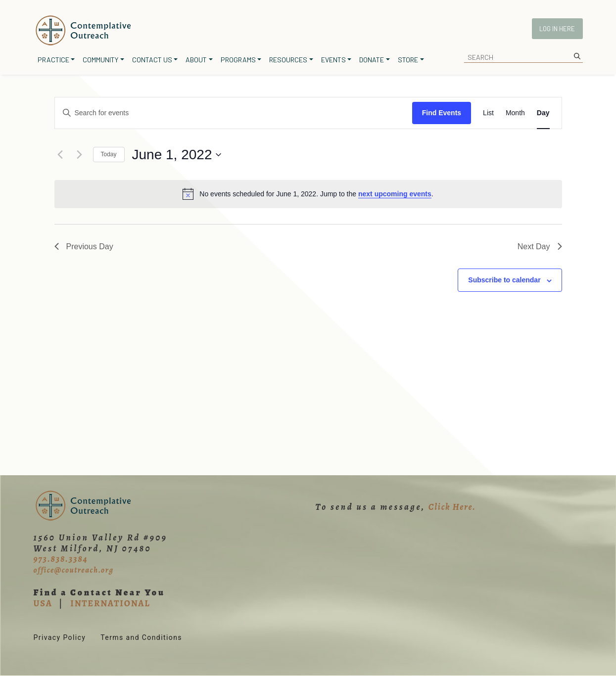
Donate (372, 60)
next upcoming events (395, 194)
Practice (53, 60)
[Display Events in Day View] (543, 113)
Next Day (540, 247)
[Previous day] (60, 155)
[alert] (308, 194)
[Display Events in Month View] (515, 113)
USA (43, 603)
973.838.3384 (61, 559)
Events (333, 60)
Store (408, 60)
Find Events (442, 113)
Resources (288, 60)
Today (109, 154)
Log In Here (557, 29)
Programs (238, 60)
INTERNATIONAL (110, 603)
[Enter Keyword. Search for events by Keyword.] (234, 113)
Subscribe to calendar (504, 280)
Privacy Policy (60, 637)
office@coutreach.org (74, 570)
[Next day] (80, 155)
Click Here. (452, 507)
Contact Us (152, 60)
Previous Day (84, 247)
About (196, 60)
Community (100, 60)
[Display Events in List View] (488, 113)
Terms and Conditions (141, 637)
